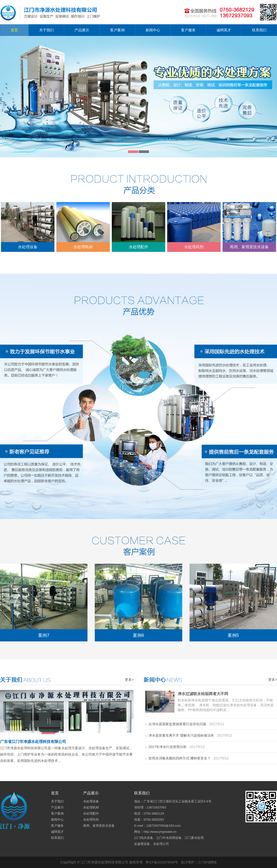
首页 (14, 30)
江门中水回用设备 (169, 838)
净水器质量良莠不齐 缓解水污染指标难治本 (190, 735)
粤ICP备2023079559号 (162, 862)
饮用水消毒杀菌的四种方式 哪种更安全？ (189, 758)
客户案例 (117, 30)
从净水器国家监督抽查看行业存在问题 (186, 724)
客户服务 (188, 30)
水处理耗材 (83, 226)
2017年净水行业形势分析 (177, 747)
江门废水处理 (194, 838)
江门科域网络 (207, 862)
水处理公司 (161, 844)
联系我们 (259, 30)
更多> (129, 680)
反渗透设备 (142, 844)
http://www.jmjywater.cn (160, 832)
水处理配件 (138, 226)
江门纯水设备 (144, 838)
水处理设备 (28, 226)
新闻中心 (153, 30)
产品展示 (82, 30)
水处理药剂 (194, 226)
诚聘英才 (224, 30)
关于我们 (46, 30)
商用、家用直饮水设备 (249, 226)
